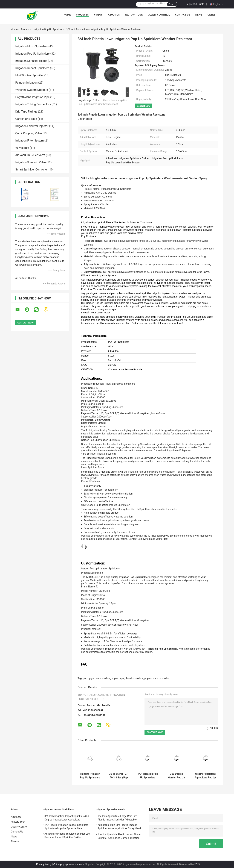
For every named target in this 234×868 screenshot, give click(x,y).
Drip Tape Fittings (26, 112)
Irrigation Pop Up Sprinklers (49, 30)
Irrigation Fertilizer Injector (32, 126)
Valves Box (22, 148)
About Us (114, 15)
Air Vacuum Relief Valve (30, 155)
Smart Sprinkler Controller (32, 170)
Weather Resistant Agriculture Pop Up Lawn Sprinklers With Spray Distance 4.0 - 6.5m (205, 776)
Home (67, 15)
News (199, 15)
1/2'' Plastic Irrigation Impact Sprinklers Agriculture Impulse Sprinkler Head (66, 827)
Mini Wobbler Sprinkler (30, 75)
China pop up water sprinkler (69, 864)
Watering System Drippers (32, 90)
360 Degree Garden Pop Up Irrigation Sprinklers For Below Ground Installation (177, 776)
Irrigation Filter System (30, 141)
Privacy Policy (44, 864)
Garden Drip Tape (26, 119)
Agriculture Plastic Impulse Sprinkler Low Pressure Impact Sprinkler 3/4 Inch (67, 835)
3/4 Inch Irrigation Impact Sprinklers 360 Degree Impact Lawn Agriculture (67, 818)
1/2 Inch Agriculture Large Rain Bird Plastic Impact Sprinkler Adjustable (117, 818)
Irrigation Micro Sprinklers (32, 46)
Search (172, 4)
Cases (211, 15)
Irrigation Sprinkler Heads (31, 61)
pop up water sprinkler (157, 678)
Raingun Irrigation (27, 83)
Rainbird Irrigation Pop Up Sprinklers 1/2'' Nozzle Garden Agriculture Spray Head (90, 776)
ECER (197, 864)
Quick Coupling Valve (29, 133)
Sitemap (16, 841)
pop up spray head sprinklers (127, 678)
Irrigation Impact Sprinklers (32, 68)
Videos (98, 15)
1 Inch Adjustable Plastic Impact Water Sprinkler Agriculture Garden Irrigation (119, 836)
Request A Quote (195, 4)
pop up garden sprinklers (97, 678)
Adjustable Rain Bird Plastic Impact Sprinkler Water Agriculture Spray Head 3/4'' (119, 827)
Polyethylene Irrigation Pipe (33, 97)
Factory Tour (134, 15)
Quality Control (159, 15)
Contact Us (183, 15)
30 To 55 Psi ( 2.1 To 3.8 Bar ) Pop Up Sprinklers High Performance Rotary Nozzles (119, 776)
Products (82, 15)
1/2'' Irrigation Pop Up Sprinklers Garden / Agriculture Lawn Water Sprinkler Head (148, 776)
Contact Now (144, 106)
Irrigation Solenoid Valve (31, 162)
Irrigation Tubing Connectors (33, 104)
